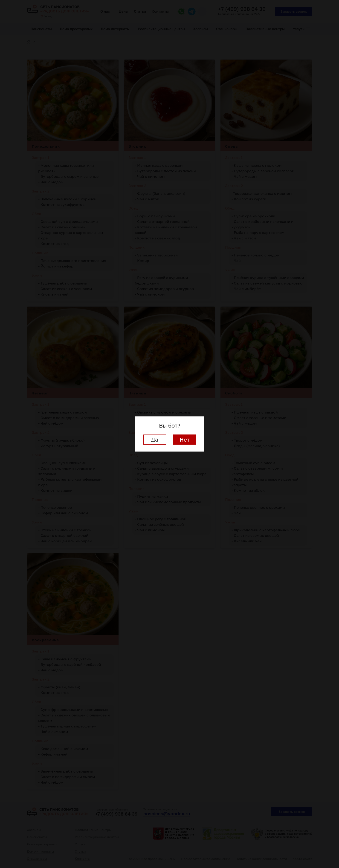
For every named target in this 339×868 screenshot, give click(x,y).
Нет (185, 440)
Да (155, 440)
